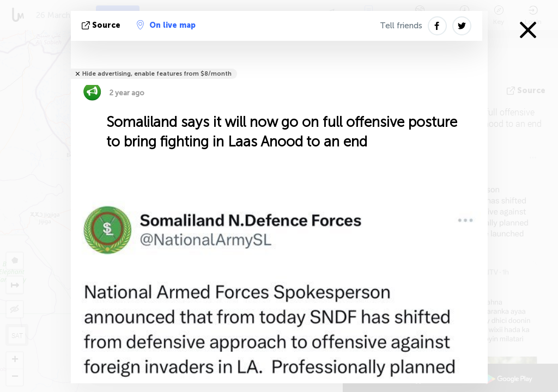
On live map (166, 25)
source (102, 25)
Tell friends (401, 26)
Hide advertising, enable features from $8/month (157, 74)
